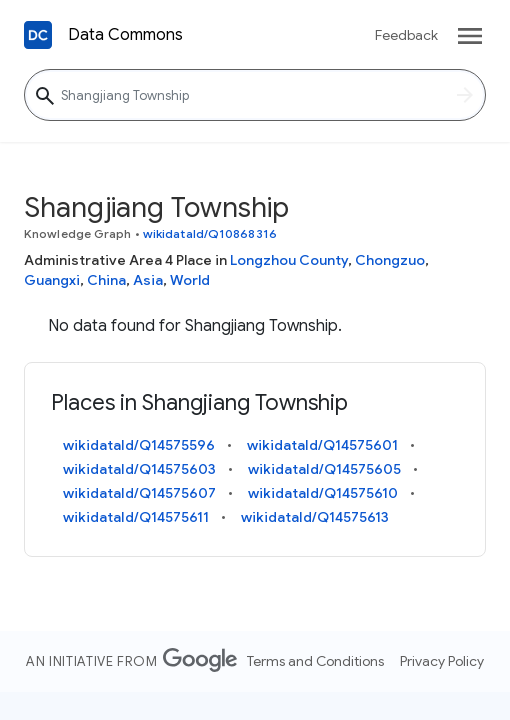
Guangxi (52, 280)
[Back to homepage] (38, 35)
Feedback (406, 35)
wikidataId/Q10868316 (210, 233)
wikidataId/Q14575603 (139, 469)
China (106, 280)
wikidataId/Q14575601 (322, 445)
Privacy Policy (442, 661)
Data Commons (125, 35)
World (190, 280)
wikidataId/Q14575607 (139, 493)
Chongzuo (390, 260)
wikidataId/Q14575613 (315, 517)
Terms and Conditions (315, 661)
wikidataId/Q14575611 (136, 517)
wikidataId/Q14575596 (139, 445)
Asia (148, 280)
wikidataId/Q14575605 (324, 469)
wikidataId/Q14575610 (323, 493)
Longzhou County (289, 260)
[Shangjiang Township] (255, 95)
